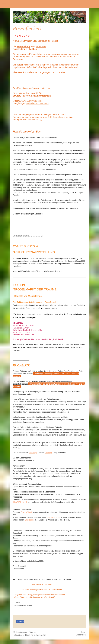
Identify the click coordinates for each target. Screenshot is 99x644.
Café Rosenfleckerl (56, 117)
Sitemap (33, 632)
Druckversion (20, 632)
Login (84, 632)
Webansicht (81, 635)
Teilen (20, 622)
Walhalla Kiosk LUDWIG (37, 103)
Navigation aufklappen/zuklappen (49, 4)
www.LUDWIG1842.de (32, 101)
